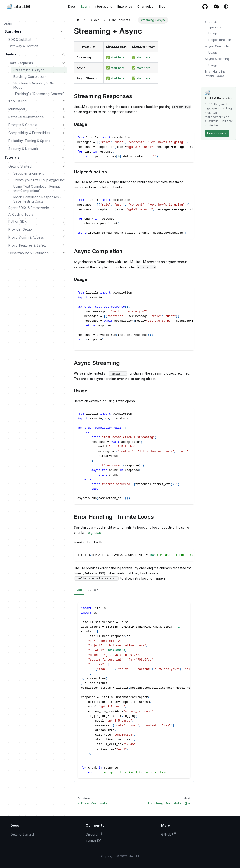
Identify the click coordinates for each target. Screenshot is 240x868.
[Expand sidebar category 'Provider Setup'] (64, 229)
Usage (213, 33)
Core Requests (21, 63)
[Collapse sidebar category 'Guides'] (63, 54)
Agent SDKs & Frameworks (29, 208)
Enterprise (125, 6)
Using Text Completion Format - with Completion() (38, 189)
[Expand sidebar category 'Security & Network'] (64, 149)
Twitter (93, 841)
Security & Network (23, 149)
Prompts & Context (23, 125)
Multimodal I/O (19, 109)
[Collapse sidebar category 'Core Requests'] (64, 63)
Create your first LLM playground (39, 180)
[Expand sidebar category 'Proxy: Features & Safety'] (64, 245)
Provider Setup (20, 229)
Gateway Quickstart (23, 46)
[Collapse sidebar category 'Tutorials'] (63, 157)
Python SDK (18, 221)
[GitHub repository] (205, 7)
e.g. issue (95, 533)
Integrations (103, 6)
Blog (162, 6)
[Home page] (78, 20)
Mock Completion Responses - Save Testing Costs (37, 199)
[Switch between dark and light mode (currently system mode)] (226, 7)
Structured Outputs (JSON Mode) (33, 85)
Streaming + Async (29, 70)
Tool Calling (18, 101)
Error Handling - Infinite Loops (216, 74)
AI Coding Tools (21, 214)
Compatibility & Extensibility (29, 133)
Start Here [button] (13, 31)
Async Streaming (217, 59)
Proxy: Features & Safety (28, 245)
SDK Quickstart (20, 40)
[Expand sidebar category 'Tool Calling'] (64, 101)
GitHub (169, 834)
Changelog (145, 6)
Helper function (220, 40)
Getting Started (20, 166)
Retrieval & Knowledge (26, 117)
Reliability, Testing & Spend (29, 141)
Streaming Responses (213, 25)
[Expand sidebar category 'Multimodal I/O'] (64, 109)
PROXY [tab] (93, 590)
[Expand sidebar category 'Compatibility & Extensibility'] (64, 133)
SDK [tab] (79, 590)
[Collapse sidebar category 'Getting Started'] (64, 166)
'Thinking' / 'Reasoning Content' (39, 94)
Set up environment (28, 173)
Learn (85, 6)
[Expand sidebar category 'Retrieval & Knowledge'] (64, 117)
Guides (10, 54)
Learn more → (217, 133)
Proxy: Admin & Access (26, 237)
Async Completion (218, 46)
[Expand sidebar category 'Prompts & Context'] (64, 125)
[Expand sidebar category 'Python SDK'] (64, 222)
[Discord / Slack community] (216, 7)
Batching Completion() (31, 77)
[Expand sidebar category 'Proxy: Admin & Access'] (64, 237)
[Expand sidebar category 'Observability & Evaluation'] (64, 253)
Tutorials (12, 157)
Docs (72, 6)
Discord (94, 834)
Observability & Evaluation (28, 253)
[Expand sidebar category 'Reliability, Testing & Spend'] (64, 141)
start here (118, 57)
